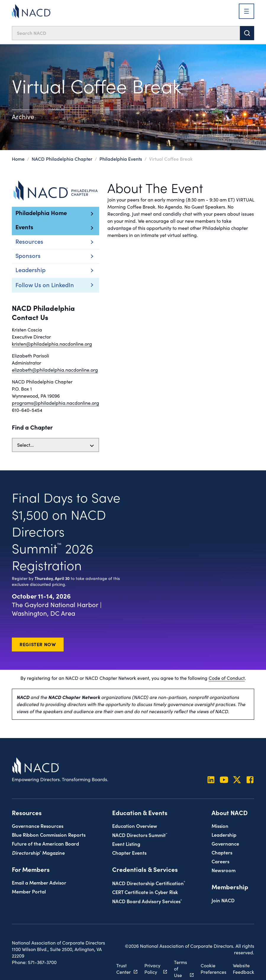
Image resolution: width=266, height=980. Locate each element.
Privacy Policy (152, 969)
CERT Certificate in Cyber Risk (145, 892)
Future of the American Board (45, 843)
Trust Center (124, 969)
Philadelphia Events (121, 159)
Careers (220, 861)
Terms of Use (180, 969)
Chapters (222, 852)
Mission (220, 826)
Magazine (38, 853)
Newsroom (224, 870)
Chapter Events (129, 853)
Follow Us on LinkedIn (45, 285)
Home (18, 159)
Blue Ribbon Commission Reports (49, 834)
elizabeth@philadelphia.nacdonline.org (55, 370)
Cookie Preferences (213, 969)
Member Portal (29, 891)
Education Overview (135, 826)
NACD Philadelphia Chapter (62, 159)
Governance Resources (38, 826)
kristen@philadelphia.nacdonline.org (52, 344)
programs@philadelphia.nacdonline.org (55, 403)
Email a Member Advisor (39, 882)
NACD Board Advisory (147, 901)
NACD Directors (140, 835)
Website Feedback (244, 969)
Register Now (38, 644)
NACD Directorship (149, 883)
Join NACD (223, 900)
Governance (225, 843)
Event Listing (126, 844)
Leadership (224, 834)
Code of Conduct (227, 678)
